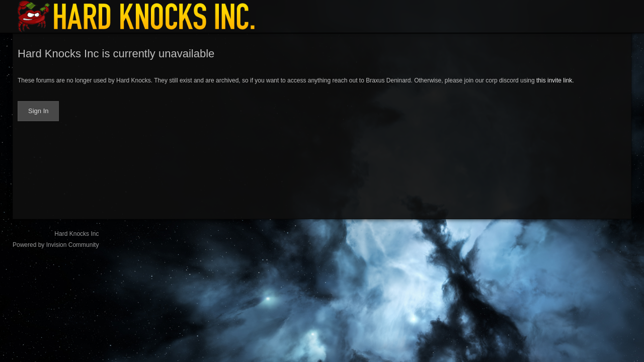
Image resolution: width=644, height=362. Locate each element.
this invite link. (555, 80)
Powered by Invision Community (56, 245)
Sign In (38, 111)
